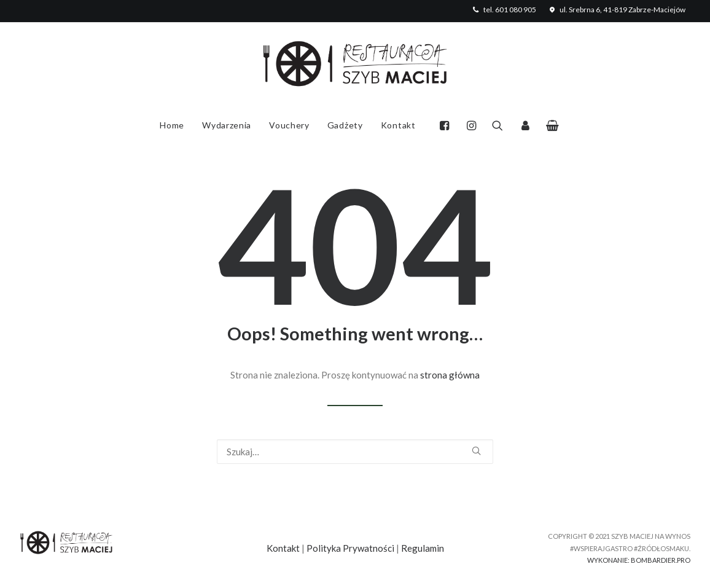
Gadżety (345, 125)
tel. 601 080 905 (503, 10)
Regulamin (423, 548)
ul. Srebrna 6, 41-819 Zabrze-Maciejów (617, 10)
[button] (447, 125)
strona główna (450, 375)
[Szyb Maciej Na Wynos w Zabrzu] (355, 65)
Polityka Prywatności (350, 548)
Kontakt (398, 125)
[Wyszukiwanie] (355, 452)
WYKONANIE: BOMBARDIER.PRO (639, 560)
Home (172, 125)
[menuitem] (503, 10)
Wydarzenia (227, 125)
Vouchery (289, 125)
